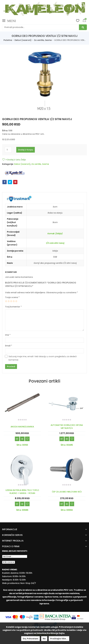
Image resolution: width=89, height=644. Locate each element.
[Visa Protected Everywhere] (74, 617)
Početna (8, 40)
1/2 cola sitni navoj (55, 243)
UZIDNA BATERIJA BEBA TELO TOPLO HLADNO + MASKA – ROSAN (22, 492)
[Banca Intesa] (56, 617)
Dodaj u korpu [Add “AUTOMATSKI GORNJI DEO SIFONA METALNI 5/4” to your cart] (62, 439)
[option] (45, 81)
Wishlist (78, 20)
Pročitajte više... (59, 639)
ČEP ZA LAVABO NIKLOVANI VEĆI (67, 492)
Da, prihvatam (30, 639)
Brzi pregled (22, 439)
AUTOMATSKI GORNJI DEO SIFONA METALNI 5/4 (67, 427)
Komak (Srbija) (55, 234)
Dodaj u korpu (26, 150)
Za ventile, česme (43, 40)
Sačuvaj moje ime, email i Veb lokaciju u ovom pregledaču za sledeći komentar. (43, 358)
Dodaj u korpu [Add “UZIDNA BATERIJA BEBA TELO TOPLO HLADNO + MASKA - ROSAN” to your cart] (17, 504)
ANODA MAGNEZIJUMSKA (22, 427)
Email (9, 346)
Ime (8, 335)
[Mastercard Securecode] (80, 617)
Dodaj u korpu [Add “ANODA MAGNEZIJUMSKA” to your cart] (17, 439)
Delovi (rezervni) (23, 40)
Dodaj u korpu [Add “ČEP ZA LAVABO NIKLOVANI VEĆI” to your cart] (62, 504)
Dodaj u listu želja (16, 160)
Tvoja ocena (12, 297)
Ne (44, 639)
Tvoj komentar (13, 307)
